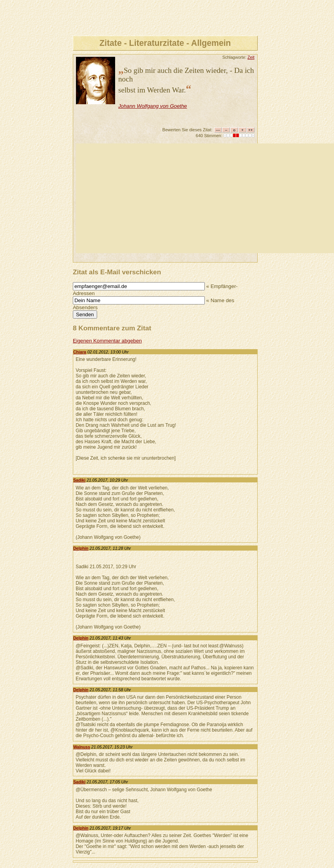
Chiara (80, 352)
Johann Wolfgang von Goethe (153, 106)
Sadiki (79, 480)
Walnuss (82, 747)
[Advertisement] (205, 198)
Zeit (251, 57)
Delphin (81, 548)
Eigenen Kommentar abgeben (107, 341)
